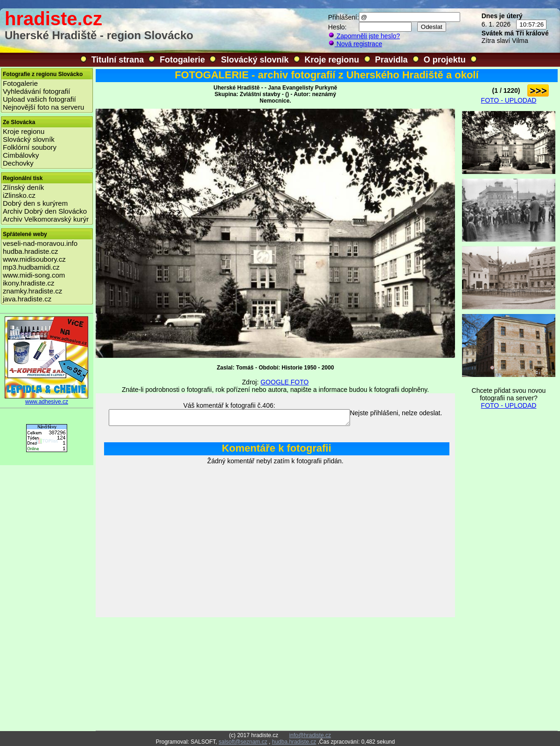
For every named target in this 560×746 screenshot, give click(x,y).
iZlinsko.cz (19, 195)
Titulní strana (118, 60)
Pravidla (392, 60)
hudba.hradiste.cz (30, 251)
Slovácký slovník (255, 60)
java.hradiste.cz (27, 299)
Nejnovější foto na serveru (43, 107)
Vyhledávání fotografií (37, 91)
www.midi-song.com (34, 275)
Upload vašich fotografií (39, 99)
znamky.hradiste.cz (32, 291)
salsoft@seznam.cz (243, 742)
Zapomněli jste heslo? (364, 36)
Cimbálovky (21, 155)
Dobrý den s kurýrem (35, 203)
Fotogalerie (182, 60)
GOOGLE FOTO (284, 382)
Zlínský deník (23, 187)
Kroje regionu (332, 60)
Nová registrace (355, 44)
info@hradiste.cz (310, 735)
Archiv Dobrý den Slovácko (45, 211)
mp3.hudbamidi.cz (31, 267)
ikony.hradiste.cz (29, 283)
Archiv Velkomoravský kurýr (46, 219)
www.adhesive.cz (47, 399)
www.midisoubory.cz (34, 259)
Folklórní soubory (30, 147)
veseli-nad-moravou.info (40, 243)
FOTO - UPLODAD (509, 100)
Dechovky (18, 163)
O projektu (445, 60)
